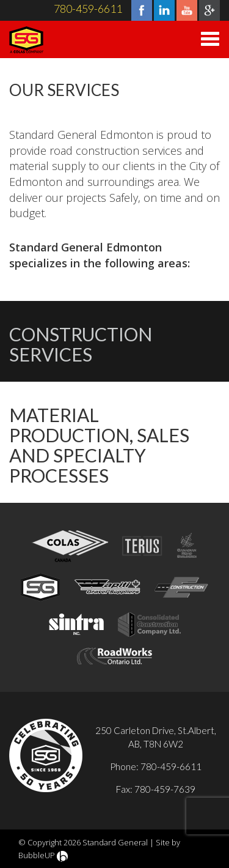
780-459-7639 (165, 789)
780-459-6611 (88, 9)
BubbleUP (37, 855)
